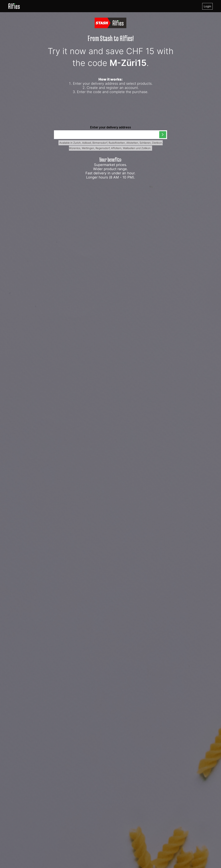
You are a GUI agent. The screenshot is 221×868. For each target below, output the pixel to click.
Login (207, 6)
